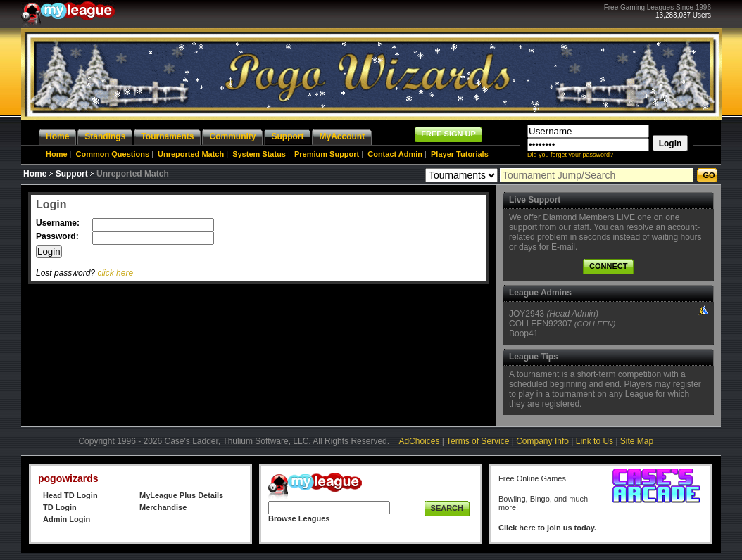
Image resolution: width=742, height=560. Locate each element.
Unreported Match (191, 154)
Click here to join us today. (547, 528)
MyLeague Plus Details (181, 495)
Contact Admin (395, 154)
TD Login (60, 507)
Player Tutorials (460, 154)
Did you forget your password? (570, 155)
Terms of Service (478, 441)
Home (57, 154)
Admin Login (67, 519)
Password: (58, 236)
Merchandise (163, 507)
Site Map (637, 441)
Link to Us (595, 441)
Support (72, 174)
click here (115, 273)
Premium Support (327, 154)
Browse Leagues (299, 518)
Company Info (542, 441)
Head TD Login (70, 495)
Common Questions (113, 154)
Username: (59, 223)
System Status (259, 154)
